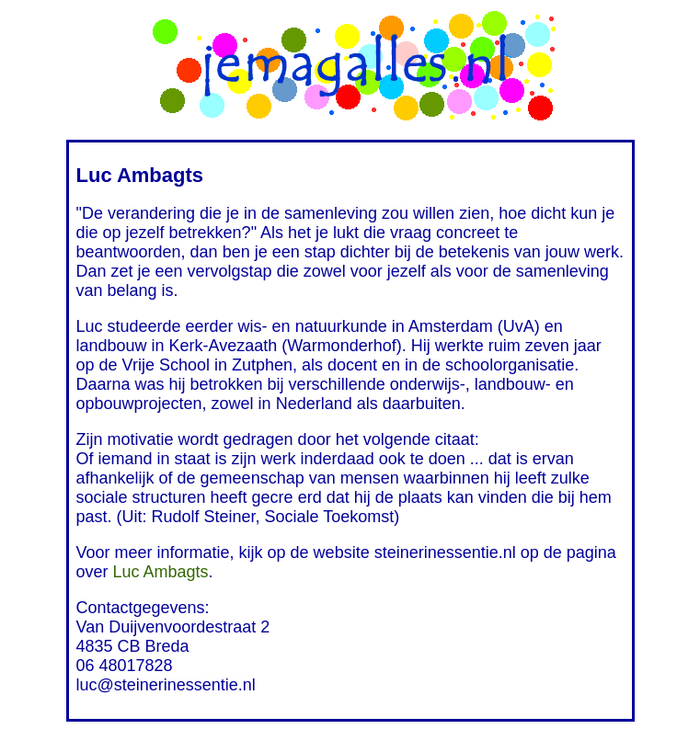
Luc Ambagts (161, 572)
